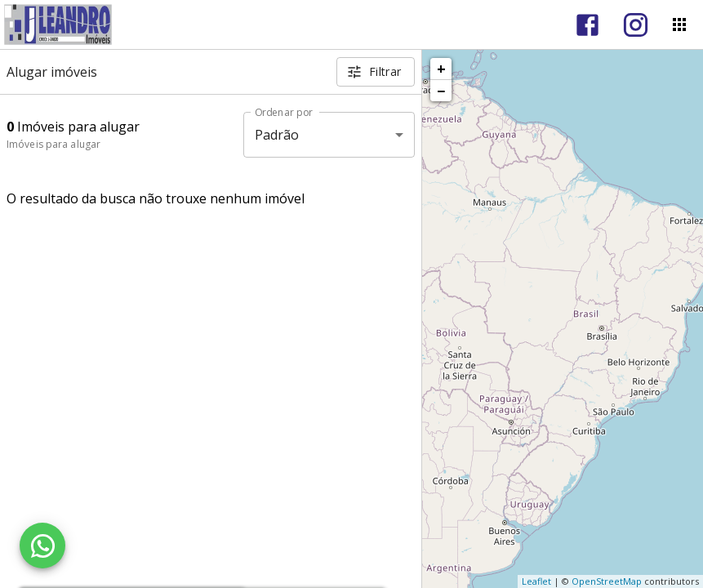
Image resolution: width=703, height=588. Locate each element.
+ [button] (441, 69)
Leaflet (536, 581)
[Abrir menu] (679, 24)
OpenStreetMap (607, 581)
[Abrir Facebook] (587, 25)
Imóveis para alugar (53, 144)
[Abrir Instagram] (636, 25)
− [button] (441, 91)
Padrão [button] (277, 135)
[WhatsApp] (42, 546)
